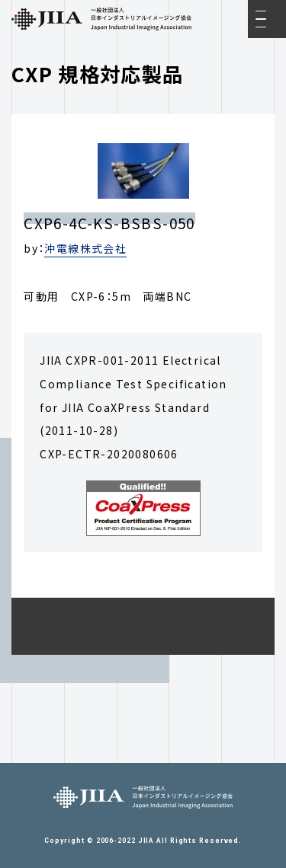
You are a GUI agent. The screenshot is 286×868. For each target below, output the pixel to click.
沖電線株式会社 (85, 248)
